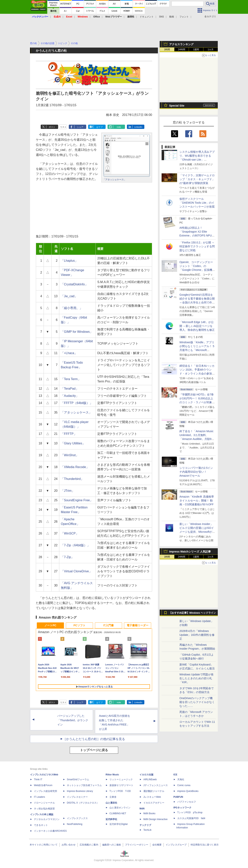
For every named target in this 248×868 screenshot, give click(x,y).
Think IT (38, 779)
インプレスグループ (176, 845)
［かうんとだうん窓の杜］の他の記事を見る (94, 739)
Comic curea (184, 785)
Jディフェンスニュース (156, 785)
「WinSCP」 (70, 533)
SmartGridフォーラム (78, 779)
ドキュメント (147, 17)
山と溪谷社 (111, 803)
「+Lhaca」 (69, 353)
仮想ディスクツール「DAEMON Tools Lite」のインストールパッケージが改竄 (197, 203)
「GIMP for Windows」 (77, 332)
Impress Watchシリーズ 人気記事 (190, 552)
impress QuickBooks (188, 791)
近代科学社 (111, 819)
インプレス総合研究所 (46, 791)
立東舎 (113, 797)
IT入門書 (108, 625)
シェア (80, 127)
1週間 (196, 50)
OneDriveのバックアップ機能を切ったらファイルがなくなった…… (197, 702)
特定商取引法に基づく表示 (205, 845)
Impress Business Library (80, 791)
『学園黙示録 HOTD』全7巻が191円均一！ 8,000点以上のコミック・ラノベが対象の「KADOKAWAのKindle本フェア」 (197, 402)
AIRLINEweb (150, 779)
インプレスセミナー (77, 797)
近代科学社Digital (118, 824)
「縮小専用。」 (72, 308)
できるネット (41, 825)
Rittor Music (112, 775)
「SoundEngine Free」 (77, 500)
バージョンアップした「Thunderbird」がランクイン (73, 720)
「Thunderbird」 (72, 479)
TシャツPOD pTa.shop (190, 812)
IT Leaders (39, 797)
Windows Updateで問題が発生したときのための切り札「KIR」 (196, 678)
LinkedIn (138, 127)
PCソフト (79, 625)
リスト (63, 127)
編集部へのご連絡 (112, 845)
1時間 (167, 50)
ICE (175, 775)
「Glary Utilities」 (73, 443)
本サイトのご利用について (44, 845)
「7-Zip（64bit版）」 (75, 545)
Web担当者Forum (43, 785)
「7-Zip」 (67, 557)
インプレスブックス (77, 818)
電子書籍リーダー (138, 625)
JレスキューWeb (152, 797)
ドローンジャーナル (44, 803)
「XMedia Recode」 (75, 467)
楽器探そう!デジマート (121, 785)
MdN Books (149, 813)
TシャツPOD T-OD (120, 791)
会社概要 (157, 845)
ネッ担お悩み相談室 (44, 809)
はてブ (99, 127)
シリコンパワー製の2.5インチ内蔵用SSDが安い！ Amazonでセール (196, 472)
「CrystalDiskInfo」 (74, 284)
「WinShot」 (70, 455)
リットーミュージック (121, 779)
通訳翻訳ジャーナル (154, 791)
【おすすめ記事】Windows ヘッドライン (192, 613)
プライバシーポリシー (137, 845)
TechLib (147, 830)
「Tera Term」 (71, 379)
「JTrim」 (68, 491)
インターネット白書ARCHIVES (50, 831)
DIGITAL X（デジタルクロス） (83, 803)
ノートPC (50, 625)
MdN (142, 809)
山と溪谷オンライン (120, 808)
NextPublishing (75, 824)
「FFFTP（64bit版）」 (77, 403)
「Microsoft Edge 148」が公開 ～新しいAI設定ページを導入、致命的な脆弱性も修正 (197, 326)
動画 (172, 17)
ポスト (52, 127)
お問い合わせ (69, 845)
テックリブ (145, 825)
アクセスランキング (181, 44)
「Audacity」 (70, 396)
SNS (161, 17)
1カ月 (211, 50)
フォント (184, 17)
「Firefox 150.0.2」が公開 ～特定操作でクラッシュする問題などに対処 (197, 246)
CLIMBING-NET (118, 813)
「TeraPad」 (70, 389)
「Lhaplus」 (69, 261)
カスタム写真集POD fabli (191, 818)
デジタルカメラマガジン (47, 819)
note (119, 127)
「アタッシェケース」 (115, 180)
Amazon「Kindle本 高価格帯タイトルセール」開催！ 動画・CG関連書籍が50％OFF (197, 500)
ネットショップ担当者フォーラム (84, 785)
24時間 (181, 50)
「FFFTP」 (69, 434)
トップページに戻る (94, 750)
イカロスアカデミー (154, 803)
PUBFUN (178, 797)
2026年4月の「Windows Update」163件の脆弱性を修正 (197, 635)
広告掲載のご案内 (89, 845)
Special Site (177, 106)
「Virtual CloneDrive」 (76, 571)
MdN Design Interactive (155, 819)
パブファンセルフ (187, 802)
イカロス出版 (146, 775)
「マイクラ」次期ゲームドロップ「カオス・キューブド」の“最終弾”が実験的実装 (197, 179)
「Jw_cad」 (69, 296)
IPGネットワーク (182, 808)
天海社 (181, 779)
